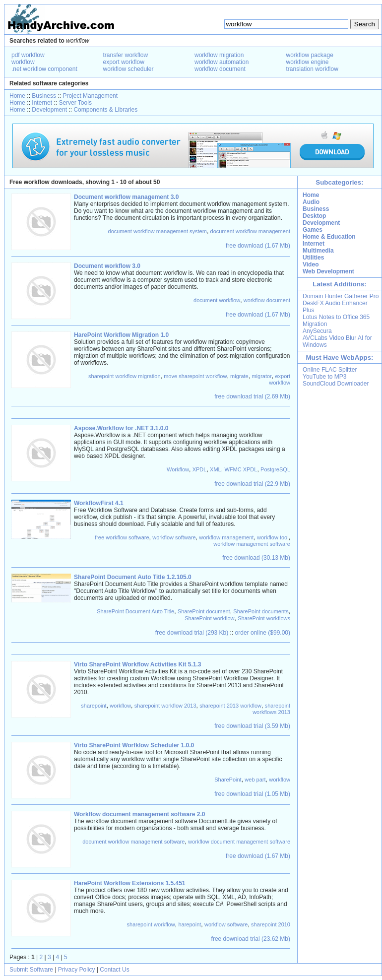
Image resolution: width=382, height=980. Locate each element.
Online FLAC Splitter (330, 370)
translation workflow (312, 69)
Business (44, 96)
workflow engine (308, 62)
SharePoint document (204, 611)
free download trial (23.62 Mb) (251, 939)
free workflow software (122, 537)
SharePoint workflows (264, 618)
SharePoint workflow (209, 618)
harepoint (190, 924)
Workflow (178, 469)
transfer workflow (126, 55)
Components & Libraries (105, 110)
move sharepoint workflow (195, 376)
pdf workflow (28, 55)
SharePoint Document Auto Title (135, 611)
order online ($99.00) (263, 633)
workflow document (220, 69)
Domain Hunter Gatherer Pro (341, 296)
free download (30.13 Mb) (256, 558)
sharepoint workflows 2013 (271, 709)
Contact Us (114, 970)
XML (216, 469)
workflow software (174, 537)
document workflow (217, 300)
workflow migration (219, 55)
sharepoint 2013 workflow (230, 706)
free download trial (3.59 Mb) (252, 726)
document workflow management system (158, 231)
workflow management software (252, 544)
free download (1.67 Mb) (258, 246)
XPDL (200, 469)
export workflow (124, 62)
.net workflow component (44, 69)
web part (255, 780)
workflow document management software (239, 842)
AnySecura (317, 331)
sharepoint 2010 (271, 924)
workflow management (226, 537)
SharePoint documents (261, 611)
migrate (239, 376)
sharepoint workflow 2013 (165, 706)
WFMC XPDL (241, 469)
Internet (42, 103)
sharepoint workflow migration (125, 376)
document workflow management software (133, 842)
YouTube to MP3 (325, 377)
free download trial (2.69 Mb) (252, 396)
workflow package (310, 55)
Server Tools (75, 103)
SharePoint (228, 780)
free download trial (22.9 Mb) (252, 484)
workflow (23, 62)
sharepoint (94, 706)
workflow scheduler (128, 69)
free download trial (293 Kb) (192, 633)
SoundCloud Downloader (336, 384)
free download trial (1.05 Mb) (252, 794)
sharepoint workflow (151, 924)
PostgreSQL (275, 469)
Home (17, 96)
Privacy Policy (77, 970)
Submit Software (31, 970)
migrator (261, 376)
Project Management (90, 96)
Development (49, 110)
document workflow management (250, 231)
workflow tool (273, 537)
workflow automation (222, 62)
